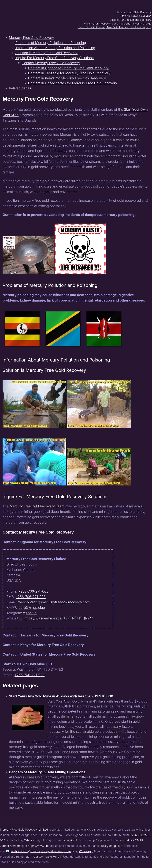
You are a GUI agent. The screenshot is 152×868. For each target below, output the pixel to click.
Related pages (20, 88)
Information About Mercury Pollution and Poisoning (55, 48)
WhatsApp (86, 851)
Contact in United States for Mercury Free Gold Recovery (73, 83)
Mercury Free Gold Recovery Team (37, 506)
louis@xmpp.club (31, 608)
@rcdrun (30, 613)
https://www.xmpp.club (43, 846)
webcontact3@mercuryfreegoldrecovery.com (54, 602)
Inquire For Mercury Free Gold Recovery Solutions (54, 58)
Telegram (30, 840)
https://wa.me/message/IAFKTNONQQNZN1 (59, 618)
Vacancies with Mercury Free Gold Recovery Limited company (115, 27)
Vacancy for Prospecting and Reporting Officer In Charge (118, 24)
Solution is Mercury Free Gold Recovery (46, 53)
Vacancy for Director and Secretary (131, 20)
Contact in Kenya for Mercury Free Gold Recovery (67, 78)
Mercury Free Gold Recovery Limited (24, 830)
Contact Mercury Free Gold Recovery (51, 63)
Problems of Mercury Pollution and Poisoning (51, 43)
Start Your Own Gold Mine (136, 16)
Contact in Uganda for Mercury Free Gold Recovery (68, 68)
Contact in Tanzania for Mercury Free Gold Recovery (69, 73)
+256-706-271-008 (33, 591)
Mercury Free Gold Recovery (134, 12)
